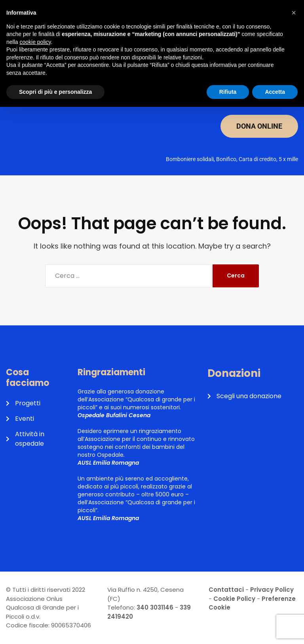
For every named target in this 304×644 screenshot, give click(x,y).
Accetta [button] (275, 92)
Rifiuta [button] (228, 92)
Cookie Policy (234, 599)
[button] (294, 13)
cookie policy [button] (35, 42)
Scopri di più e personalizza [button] (55, 92)
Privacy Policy (272, 590)
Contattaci (226, 590)
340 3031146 (155, 607)
